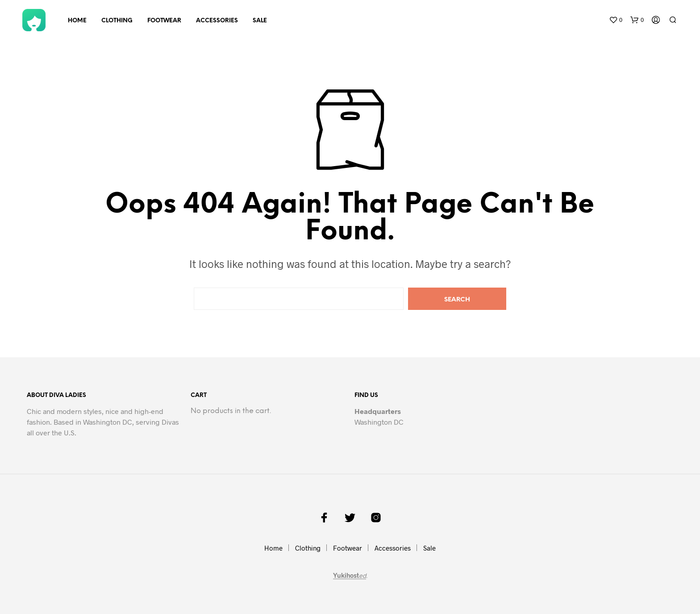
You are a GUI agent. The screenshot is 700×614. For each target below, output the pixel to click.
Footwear (164, 21)
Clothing (117, 21)
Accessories (217, 21)
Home (77, 21)
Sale (260, 21)
